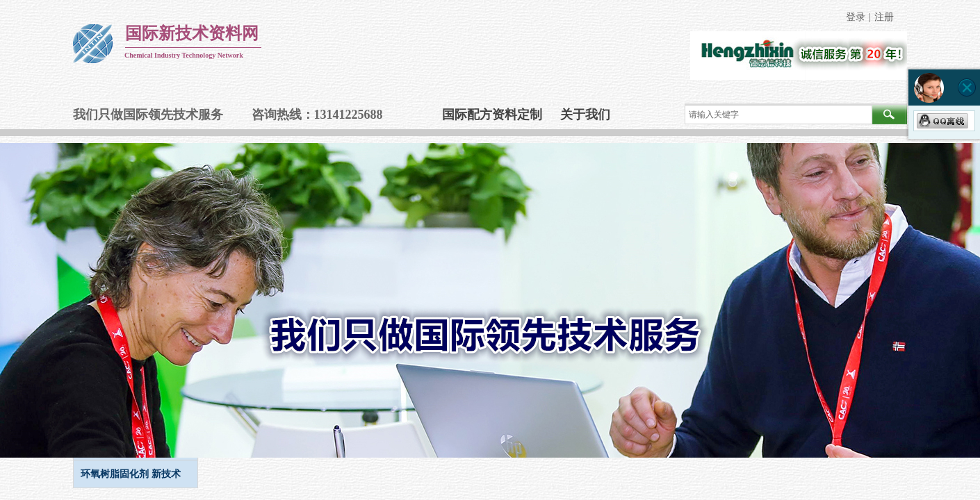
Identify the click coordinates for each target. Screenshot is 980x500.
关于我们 (585, 115)
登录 (856, 17)
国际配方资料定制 (492, 115)
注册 (884, 17)
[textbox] (778, 115)
